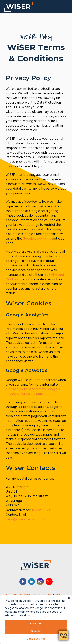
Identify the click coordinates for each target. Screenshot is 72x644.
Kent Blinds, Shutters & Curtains (29, 595)
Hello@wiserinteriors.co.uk (26, 519)
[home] (18, 7)
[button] (69, 7)
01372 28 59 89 (43, 510)
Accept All (36, 623)
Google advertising (37, 238)
